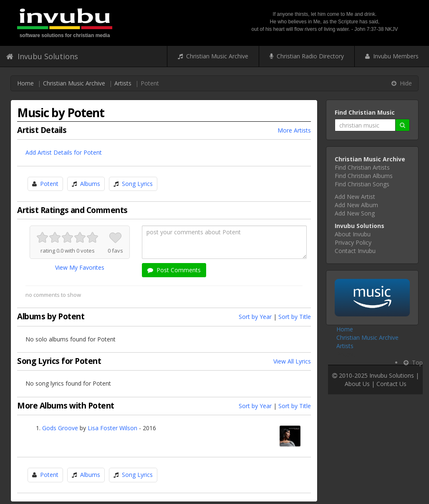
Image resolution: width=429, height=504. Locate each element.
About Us (357, 384)
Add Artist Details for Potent (64, 152)
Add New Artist (355, 197)
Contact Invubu (355, 251)
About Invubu (353, 234)
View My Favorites (80, 267)
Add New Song (355, 213)
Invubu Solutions (42, 56)
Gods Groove (60, 428)
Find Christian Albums (364, 176)
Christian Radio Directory (307, 56)
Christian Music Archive (213, 56)
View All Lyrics (292, 361)
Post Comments (174, 270)
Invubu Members (392, 56)
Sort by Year (255, 317)
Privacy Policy (353, 242)
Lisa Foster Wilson (112, 428)
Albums (90, 184)
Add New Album (356, 205)
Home (25, 83)
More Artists (294, 130)
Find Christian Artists (362, 167)
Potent (49, 184)
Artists (123, 83)
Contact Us (391, 384)
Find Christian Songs (362, 184)
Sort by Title (295, 317)
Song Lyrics (137, 184)
